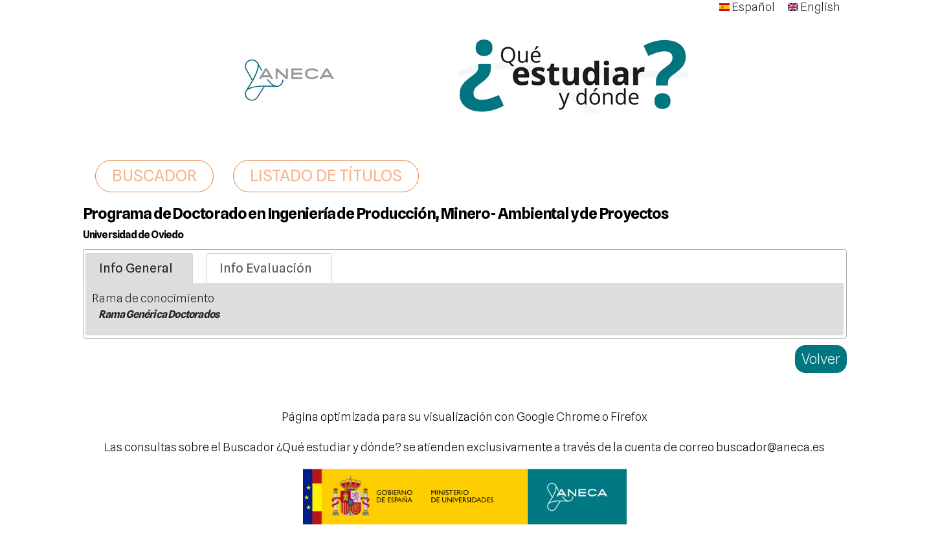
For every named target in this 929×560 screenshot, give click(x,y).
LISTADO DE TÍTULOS (326, 175)
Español (747, 7)
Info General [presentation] (136, 268)
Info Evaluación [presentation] (266, 268)
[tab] (139, 269)
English (814, 7)
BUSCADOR (154, 175)
